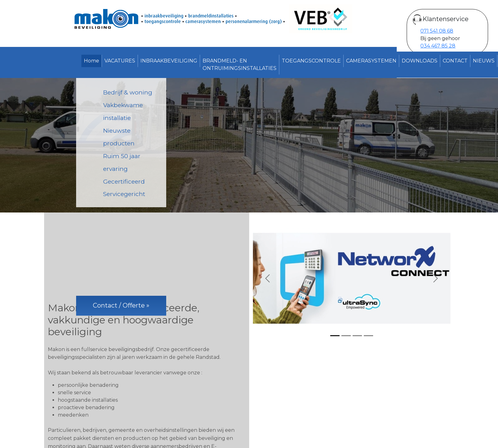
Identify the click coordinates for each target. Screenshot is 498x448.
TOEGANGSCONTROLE (311, 61)
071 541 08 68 (437, 31)
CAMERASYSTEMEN (371, 61)
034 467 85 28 (438, 46)
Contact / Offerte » (121, 305)
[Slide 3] (357, 336)
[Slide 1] (335, 336)
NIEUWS (484, 61)
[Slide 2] (346, 336)
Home (91, 61)
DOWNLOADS (420, 61)
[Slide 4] (368, 336)
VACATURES (120, 61)
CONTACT (455, 61)
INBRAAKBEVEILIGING (169, 61)
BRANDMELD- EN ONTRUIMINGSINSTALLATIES (240, 64)
